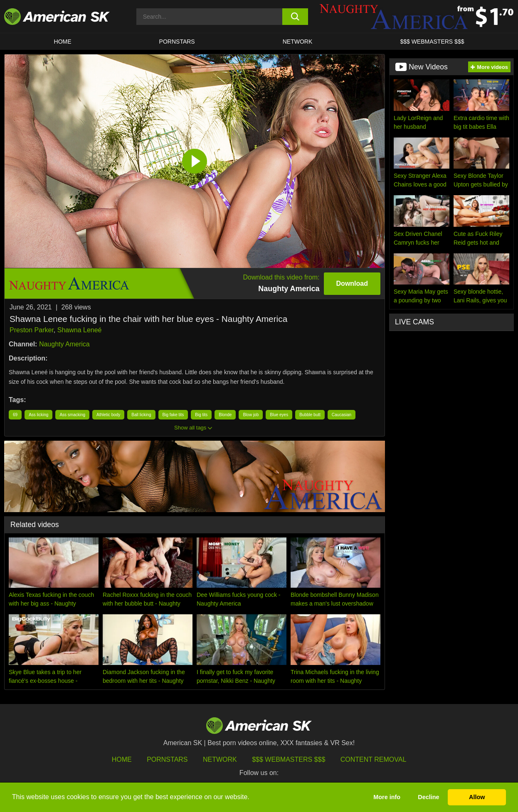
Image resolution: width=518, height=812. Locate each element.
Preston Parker (32, 330)
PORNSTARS (177, 42)
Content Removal (374, 759)
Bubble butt (310, 415)
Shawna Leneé (80, 330)
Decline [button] (428, 797)
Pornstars (167, 759)
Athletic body (108, 415)
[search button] (295, 17)
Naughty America (64, 344)
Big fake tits (173, 415)
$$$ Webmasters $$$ (289, 759)
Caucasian (342, 415)
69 (15, 415)
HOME (63, 42)
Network (298, 42)
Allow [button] (477, 797)
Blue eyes (279, 415)
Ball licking (141, 415)
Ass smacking (72, 415)
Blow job (251, 415)
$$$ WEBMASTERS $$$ (432, 42)
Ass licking (38, 415)
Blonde (225, 415)
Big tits (201, 415)
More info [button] (387, 797)
